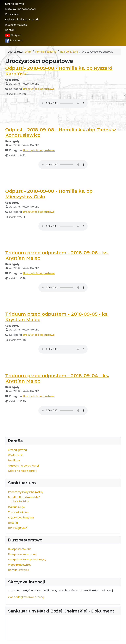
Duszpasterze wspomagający (27, 559)
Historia (13, 523)
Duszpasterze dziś (20, 549)
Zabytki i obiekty (20, 501)
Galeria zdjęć (16, 507)
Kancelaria (12, 14)
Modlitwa (14, 460)
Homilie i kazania (19, 570)
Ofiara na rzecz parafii (22, 471)
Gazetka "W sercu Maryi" (24, 466)
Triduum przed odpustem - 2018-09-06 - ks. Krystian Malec (57, 255)
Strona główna (15, 4)
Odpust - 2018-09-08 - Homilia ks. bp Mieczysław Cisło (49, 194)
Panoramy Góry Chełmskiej (26, 492)
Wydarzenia (16, 455)
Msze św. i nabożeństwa (20, 9)
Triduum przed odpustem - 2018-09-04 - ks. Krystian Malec (57, 378)
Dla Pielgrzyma (18, 528)
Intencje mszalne (16, 25)
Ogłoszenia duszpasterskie (22, 20)
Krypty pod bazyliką (21, 518)
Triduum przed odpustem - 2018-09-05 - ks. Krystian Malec (57, 317)
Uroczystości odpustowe (39, 89)
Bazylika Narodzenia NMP (24, 497)
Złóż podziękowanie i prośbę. (26, 597)
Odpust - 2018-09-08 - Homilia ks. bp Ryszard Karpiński (59, 71)
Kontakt (10, 30)
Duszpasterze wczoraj (22, 554)
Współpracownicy (20, 565)
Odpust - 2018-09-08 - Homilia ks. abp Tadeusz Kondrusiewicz (61, 132)
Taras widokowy (18, 512)
